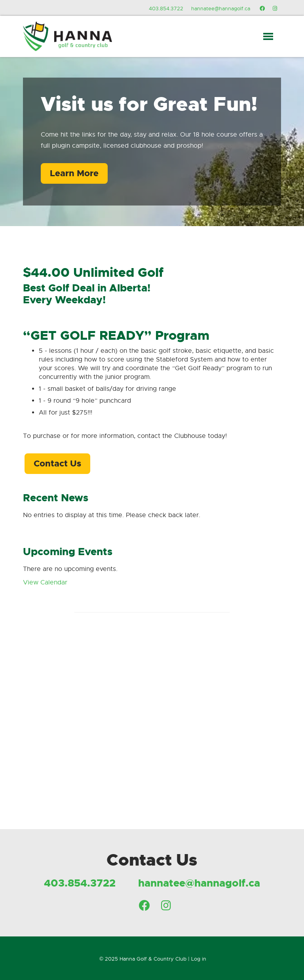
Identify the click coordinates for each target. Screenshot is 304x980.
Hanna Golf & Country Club (153, 959)
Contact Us (57, 463)
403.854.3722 (166, 9)
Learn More (74, 173)
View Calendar (45, 582)
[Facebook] (262, 9)
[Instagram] (275, 9)
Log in (199, 959)
